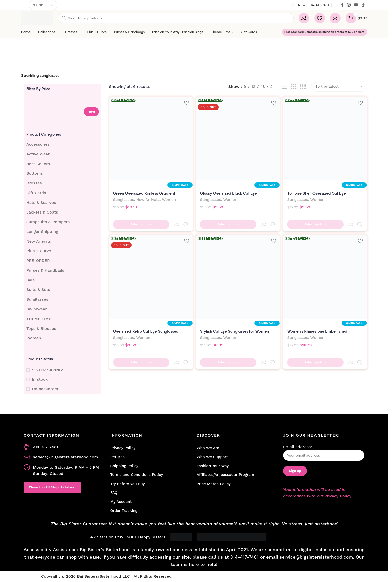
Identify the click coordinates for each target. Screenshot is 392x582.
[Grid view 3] (294, 86)
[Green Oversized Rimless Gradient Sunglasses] (150, 138)
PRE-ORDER (38, 261)
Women (34, 338)
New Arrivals (39, 241)
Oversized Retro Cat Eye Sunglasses (146, 322)
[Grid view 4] (303, 86)
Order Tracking (124, 511)
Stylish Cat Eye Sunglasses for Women (235, 322)
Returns (117, 457)
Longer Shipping (42, 232)
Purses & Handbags (45, 270)
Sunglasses (37, 299)
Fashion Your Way (213, 466)
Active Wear (38, 154)
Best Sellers (38, 164)
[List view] (284, 86)
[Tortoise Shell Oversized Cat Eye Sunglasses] (326, 138)
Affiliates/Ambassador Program (225, 475)
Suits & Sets (38, 290)
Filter (91, 112)
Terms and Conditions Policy (137, 475)
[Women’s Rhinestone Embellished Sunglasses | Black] (326, 268)
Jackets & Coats (42, 212)
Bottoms (35, 173)
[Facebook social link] (342, 5)
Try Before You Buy (128, 484)
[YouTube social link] (356, 5)
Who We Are (208, 448)
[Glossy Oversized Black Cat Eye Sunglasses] (238, 138)
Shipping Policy (124, 466)
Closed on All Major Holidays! (52, 487)
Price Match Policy (214, 484)
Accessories (38, 144)
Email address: (324, 453)
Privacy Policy (123, 448)
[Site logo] (37, 18)
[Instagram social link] (349, 5)
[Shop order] (339, 86)
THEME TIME (39, 319)
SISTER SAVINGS (48, 370)
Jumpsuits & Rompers (48, 222)
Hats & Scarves (41, 203)
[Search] (176, 18)
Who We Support (212, 457)
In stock (40, 379)
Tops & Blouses (41, 328)
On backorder (45, 389)
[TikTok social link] (364, 5)
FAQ (114, 493)
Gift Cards (36, 193)
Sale (31, 280)
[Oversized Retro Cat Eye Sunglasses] (150, 268)
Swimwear (37, 309)
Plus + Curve (39, 251)
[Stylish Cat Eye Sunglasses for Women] (238, 268)
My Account (121, 502)
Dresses (34, 183)
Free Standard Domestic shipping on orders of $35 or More (324, 32)
